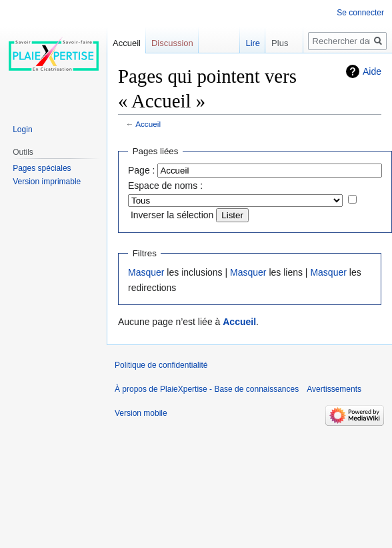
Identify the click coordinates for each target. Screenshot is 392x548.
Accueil (148, 124)
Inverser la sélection (172, 215)
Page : (141, 170)
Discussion (172, 43)
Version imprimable (47, 182)
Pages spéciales (42, 168)
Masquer (146, 272)
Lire (240, 43)
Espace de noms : (165, 186)
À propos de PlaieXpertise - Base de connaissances (207, 389)
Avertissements (334, 389)
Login (22, 129)
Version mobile (141, 413)
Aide (372, 71)
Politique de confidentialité (161, 365)
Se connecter (360, 13)
